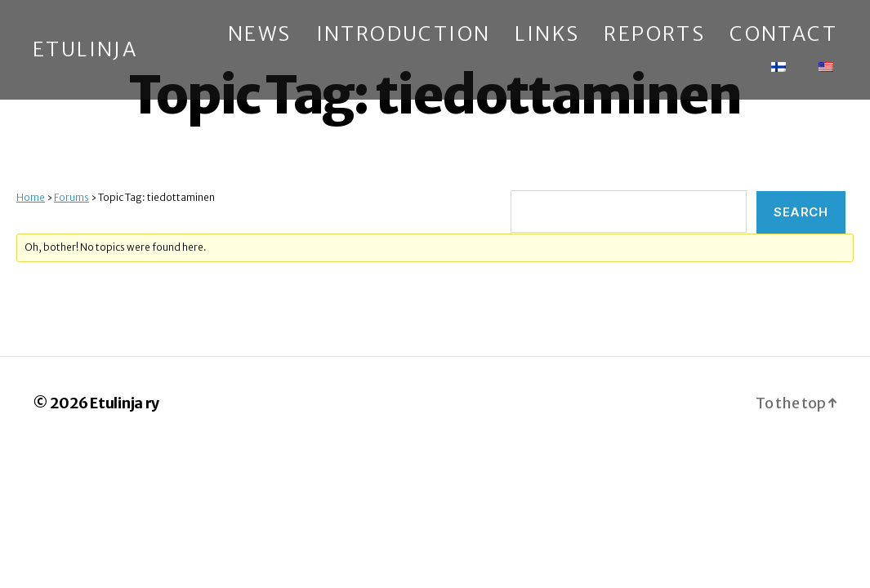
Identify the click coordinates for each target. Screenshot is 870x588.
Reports (654, 35)
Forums (71, 197)
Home (31, 197)
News (260, 35)
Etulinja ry (125, 403)
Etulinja (85, 50)
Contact (783, 35)
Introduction (404, 35)
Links (547, 35)
